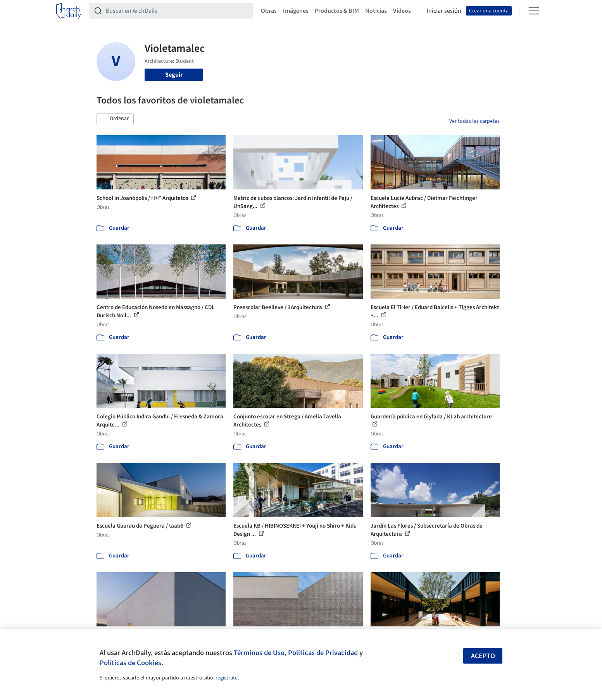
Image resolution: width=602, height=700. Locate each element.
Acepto (483, 656)
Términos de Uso (259, 653)
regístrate (227, 678)
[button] (115, 119)
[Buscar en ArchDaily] (177, 11)
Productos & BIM (337, 11)
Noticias (376, 11)
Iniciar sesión (444, 11)
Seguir (174, 75)
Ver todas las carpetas (474, 121)
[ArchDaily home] (69, 11)
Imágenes (296, 11)
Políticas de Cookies (130, 663)
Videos (402, 11)
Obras (269, 11)
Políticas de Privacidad (323, 653)
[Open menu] (534, 11)
